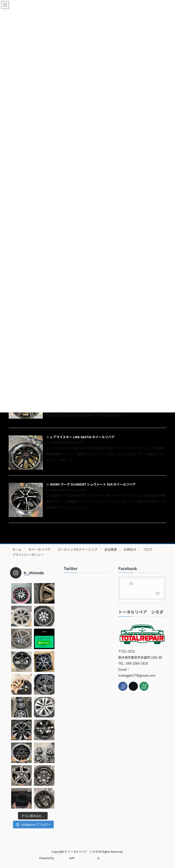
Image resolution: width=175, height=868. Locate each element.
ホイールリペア (40, 549)
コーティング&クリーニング (78, 549)
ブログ (148, 549)
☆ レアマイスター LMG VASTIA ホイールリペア (80, 437)
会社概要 (111, 549)
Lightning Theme (86, 858)
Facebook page (142, 589)
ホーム (17, 549)
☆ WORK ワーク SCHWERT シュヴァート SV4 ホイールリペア (91, 484)
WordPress (62, 858)
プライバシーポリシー (28, 555)
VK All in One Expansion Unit (118, 858)
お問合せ (130, 549)
